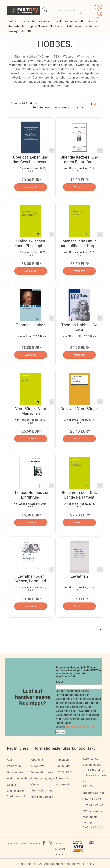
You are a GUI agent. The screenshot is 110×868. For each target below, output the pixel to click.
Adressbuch (63, 778)
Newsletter (38, 766)
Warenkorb (63, 785)
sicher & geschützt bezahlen (60, 849)
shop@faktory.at (94, 793)
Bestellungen (64, 772)
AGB (10, 760)
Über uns (37, 760)
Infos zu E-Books (42, 797)
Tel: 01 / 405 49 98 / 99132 (94, 802)
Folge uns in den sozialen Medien (24, 844)
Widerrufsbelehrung (20, 779)
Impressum (14, 766)
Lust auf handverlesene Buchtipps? (33, 697)
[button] (51, 150)
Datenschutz (15, 772)
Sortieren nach (42, 108)
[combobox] (62, 11)
